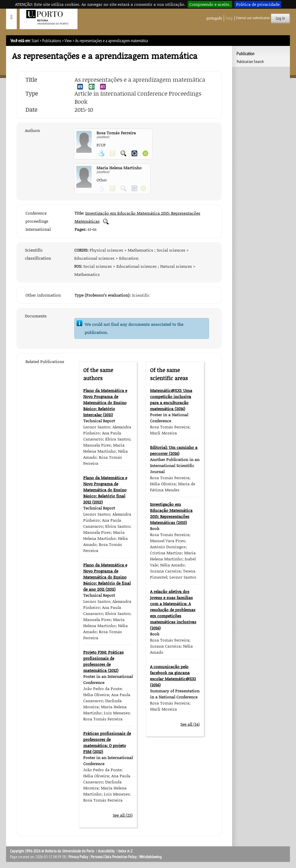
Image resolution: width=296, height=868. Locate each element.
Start (35, 41)
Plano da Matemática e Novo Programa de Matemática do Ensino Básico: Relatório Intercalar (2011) (105, 403)
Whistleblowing (150, 857)
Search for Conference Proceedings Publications (106, 222)
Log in (280, 18)
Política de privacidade (258, 4)
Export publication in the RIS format (103, 87)
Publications (52, 41)
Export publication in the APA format (80, 87)
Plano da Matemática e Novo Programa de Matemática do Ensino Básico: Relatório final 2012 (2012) (105, 490)
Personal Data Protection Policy (114, 857)
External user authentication (253, 18)
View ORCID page (145, 153)
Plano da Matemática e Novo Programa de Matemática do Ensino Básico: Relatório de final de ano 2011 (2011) (107, 577)
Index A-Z (125, 851)
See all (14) (190, 724)
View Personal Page (101, 153)
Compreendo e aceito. (210, 4)
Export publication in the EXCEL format (92, 87)
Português (214, 18)
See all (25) (123, 815)
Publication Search (250, 62)
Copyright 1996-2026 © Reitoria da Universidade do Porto (52, 851)
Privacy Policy (78, 857)
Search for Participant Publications (123, 153)
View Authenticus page (134, 153)
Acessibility (106, 851)
